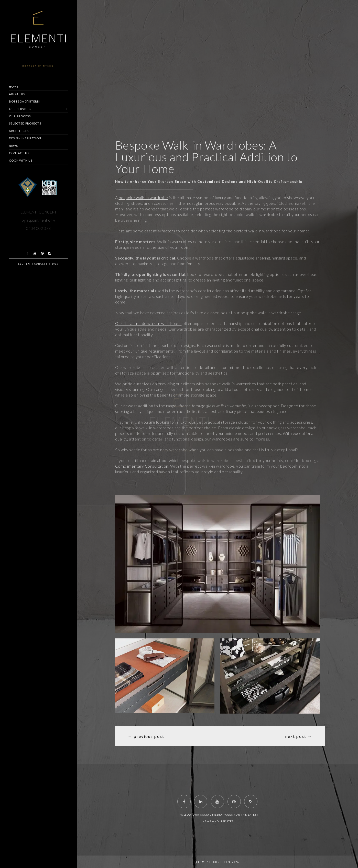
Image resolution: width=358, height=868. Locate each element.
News (13, 146)
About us (17, 94)
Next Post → (299, 736)
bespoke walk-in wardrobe (143, 198)
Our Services (20, 109)
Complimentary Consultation (142, 466)
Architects (19, 131)
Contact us (19, 153)
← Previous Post (146, 736)
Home (14, 87)
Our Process (20, 116)
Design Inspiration (25, 138)
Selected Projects (25, 123)
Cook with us (21, 160)
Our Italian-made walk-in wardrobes (148, 323)
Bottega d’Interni (25, 101)
